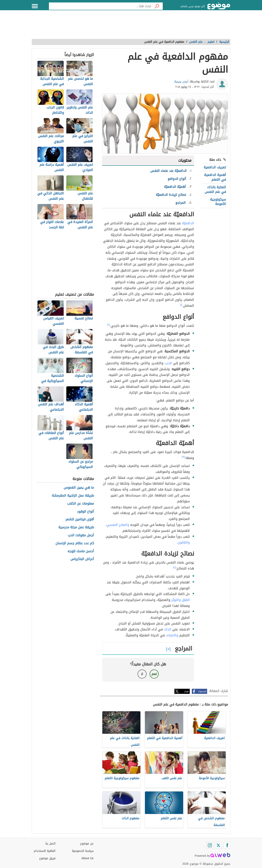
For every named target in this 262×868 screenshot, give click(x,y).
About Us (88, 858)
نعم (154, 674)
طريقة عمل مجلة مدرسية (76, 527)
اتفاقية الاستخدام (45, 851)
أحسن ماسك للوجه (81, 551)
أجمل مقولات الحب (81, 535)
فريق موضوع (47, 858)
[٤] (174, 567)
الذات (167, 629)
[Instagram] (210, 845)
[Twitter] (218, 845)
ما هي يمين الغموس (79, 488)
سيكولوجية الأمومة (218, 202)
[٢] (109, 325)
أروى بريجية (181, 82)
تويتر (186, 691)
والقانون (184, 542)
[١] (181, 305)
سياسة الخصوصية (83, 851)
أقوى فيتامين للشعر (80, 519)
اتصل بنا (50, 844)
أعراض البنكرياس (82, 559)
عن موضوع (87, 844)
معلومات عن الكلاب (81, 504)
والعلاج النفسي (118, 525)
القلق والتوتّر (181, 600)
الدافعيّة (188, 223)
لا (142, 674)
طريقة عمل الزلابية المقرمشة (73, 496)
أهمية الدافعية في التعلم (215, 177)
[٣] (183, 457)
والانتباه (173, 635)
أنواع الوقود (85, 512)
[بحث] (157, 6)
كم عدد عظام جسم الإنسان (75, 543)
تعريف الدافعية (215, 167)
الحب (169, 363)
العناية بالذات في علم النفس (215, 189)
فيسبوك (202, 691)
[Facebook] (227, 845)
